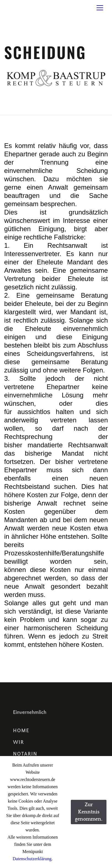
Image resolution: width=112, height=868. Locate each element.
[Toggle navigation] (100, 8)
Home (21, 731)
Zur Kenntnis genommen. (89, 812)
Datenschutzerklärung (32, 859)
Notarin (25, 754)
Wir (19, 742)
